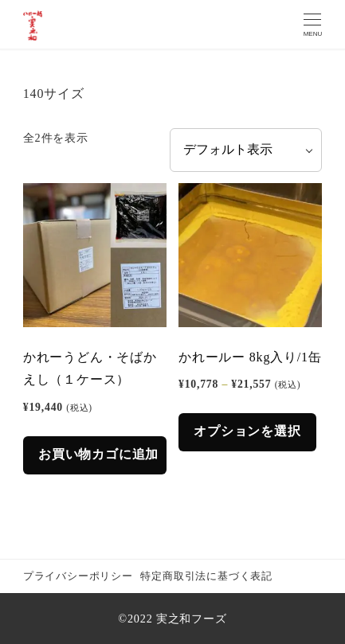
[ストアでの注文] (246, 150)
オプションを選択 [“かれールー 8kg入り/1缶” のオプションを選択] (247, 431)
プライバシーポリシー (78, 576)
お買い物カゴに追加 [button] (98, 454)
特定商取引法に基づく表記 (206, 576)
